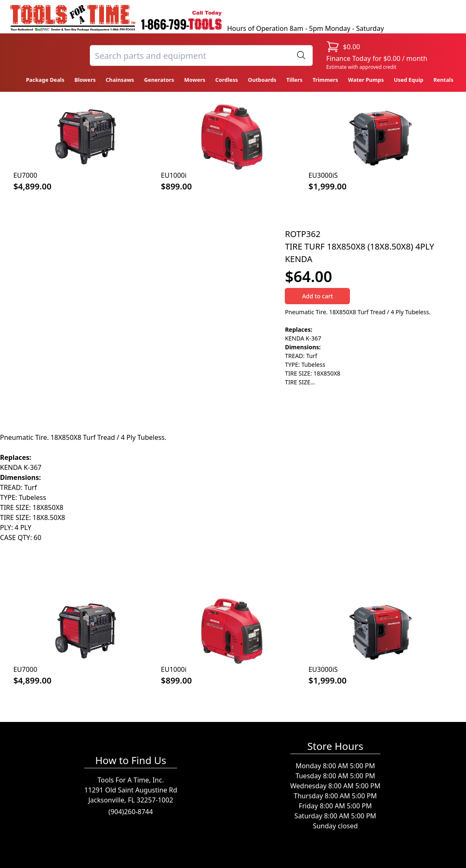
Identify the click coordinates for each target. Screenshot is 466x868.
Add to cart (317, 296)
